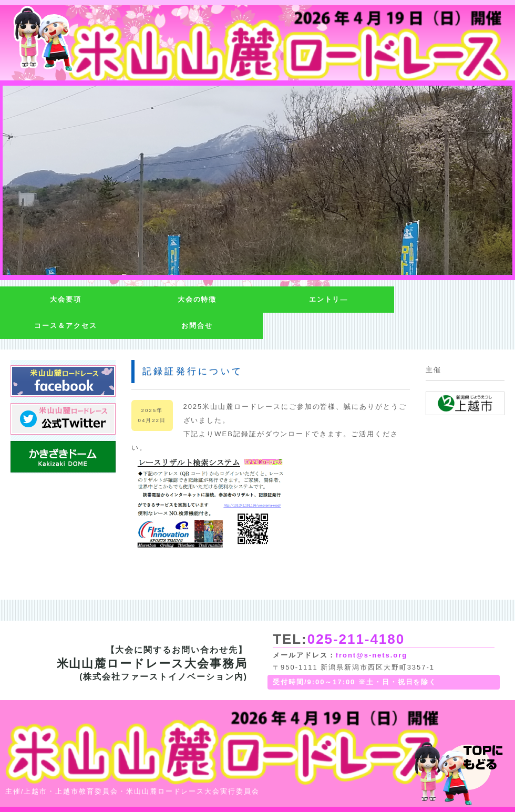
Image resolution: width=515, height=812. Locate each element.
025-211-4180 (356, 639)
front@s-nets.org (372, 655)
